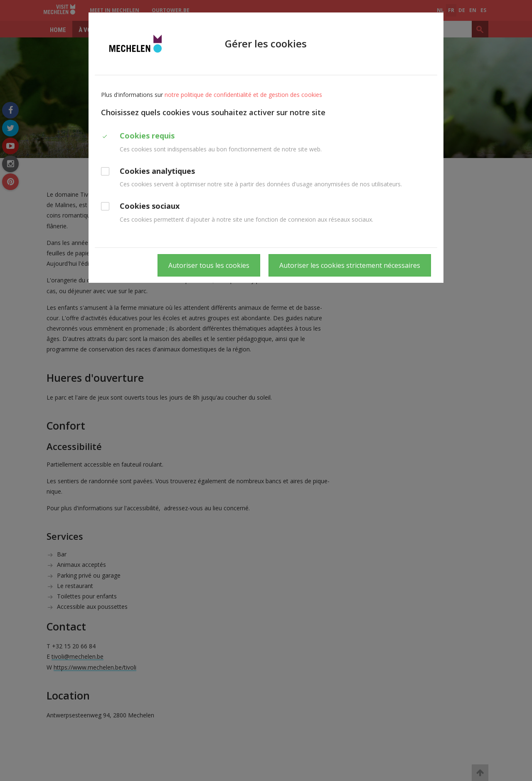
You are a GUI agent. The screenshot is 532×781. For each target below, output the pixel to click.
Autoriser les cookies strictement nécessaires (350, 265)
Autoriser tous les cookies (209, 265)
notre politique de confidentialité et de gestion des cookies (243, 95)
